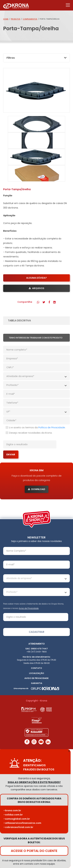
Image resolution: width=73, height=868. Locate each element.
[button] (38, 302)
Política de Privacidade (52, 427)
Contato (36, 668)
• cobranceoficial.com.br (18, 827)
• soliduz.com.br (13, 815)
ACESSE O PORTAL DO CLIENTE (34, 851)
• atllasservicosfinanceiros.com (22, 823)
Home (6, 19)
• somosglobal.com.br (17, 819)
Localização (37, 673)
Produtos (16, 19)
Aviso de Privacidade (29, 608)
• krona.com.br (12, 810)
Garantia (37, 683)
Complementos (30, 19)
